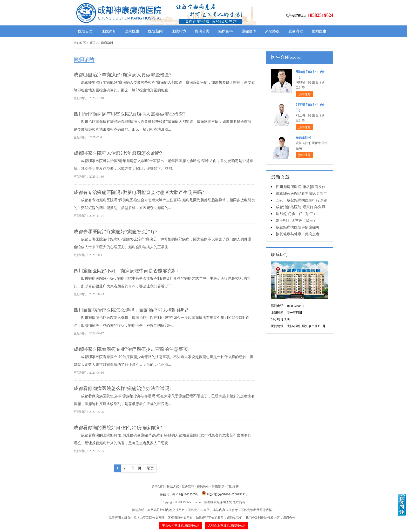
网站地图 (233, 487)
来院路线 (272, 31)
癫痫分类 (202, 31)
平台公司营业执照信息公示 (181, 526)
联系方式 (173, 487)
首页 (92, 43)
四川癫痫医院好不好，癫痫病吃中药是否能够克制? (126, 271)
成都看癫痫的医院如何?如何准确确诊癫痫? (118, 428)
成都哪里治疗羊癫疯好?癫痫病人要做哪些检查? (123, 75)
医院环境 (179, 31)
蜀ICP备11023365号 (186, 494)
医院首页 (85, 31)
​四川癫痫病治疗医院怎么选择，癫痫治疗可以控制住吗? (131, 310)
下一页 (136, 468)
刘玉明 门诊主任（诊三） (296, 221)
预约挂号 (304, 94)
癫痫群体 (249, 31)
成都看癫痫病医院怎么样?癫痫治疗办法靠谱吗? (123, 388)
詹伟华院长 (303, 138)
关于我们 (158, 487)
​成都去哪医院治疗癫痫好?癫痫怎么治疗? (116, 232)
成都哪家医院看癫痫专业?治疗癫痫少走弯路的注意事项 (131, 349)
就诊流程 (296, 31)
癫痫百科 (226, 31)
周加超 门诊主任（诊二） (296, 214)
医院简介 (109, 31)
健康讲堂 (218, 487)
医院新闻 (155, 31)
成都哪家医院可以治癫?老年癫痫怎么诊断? (118, 153)
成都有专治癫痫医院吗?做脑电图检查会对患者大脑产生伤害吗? (139, 192)
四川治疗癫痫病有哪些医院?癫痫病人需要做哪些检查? (130, 114)
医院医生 (132, 31)
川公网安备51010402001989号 (227, 494)
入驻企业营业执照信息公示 (227, 526)
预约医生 (319, 31)
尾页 (150, 468)
